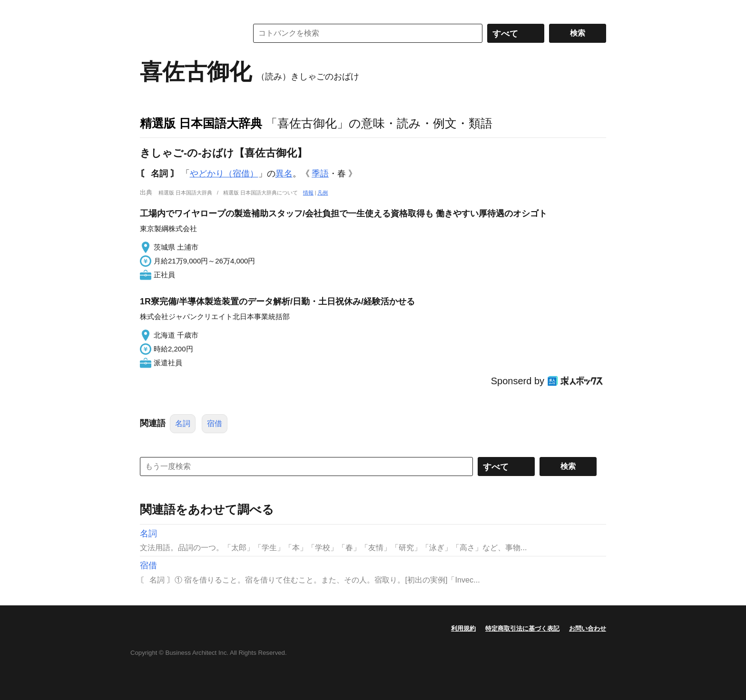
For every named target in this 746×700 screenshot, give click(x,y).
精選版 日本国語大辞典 (201, 123)
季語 (320, 174)
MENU (149, 10)
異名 (284, 174)
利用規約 (463, 628)
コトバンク (187, 33)
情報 (308, 193)
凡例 (323, 193)
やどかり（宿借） (224, 174)
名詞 (183, 423)
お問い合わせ (588, 628)
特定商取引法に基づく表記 (522, 628)
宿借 (215, 423)
